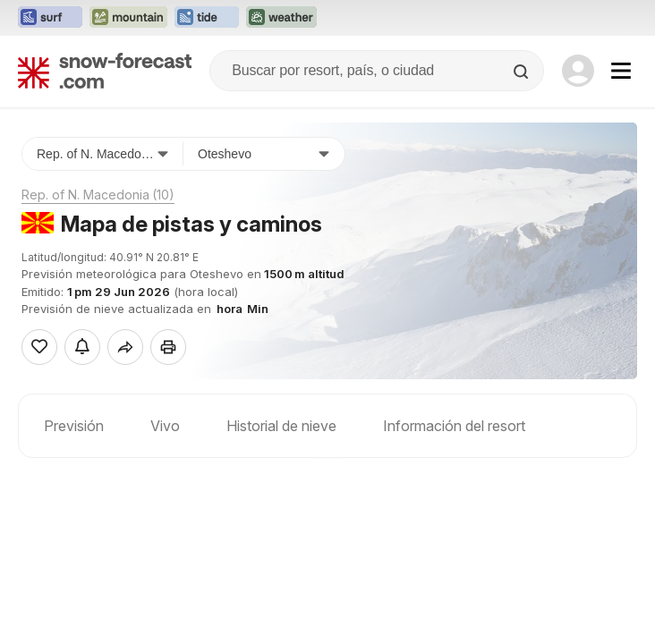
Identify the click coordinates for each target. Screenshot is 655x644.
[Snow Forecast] (105, 71)
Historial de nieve (281, 426)
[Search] (523, 72)
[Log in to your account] (578, 71)
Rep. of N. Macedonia (98, 195)
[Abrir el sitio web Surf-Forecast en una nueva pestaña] (50, 18)
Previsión (74, 426)
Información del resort (454, 426)
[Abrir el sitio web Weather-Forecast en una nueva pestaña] (281, 18)
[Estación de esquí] (264, 154)
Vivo (165, 426)
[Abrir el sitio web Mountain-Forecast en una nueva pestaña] (128, 18)
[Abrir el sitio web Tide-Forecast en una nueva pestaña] (207, 18)
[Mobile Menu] (621, 71)
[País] (103, 154)
